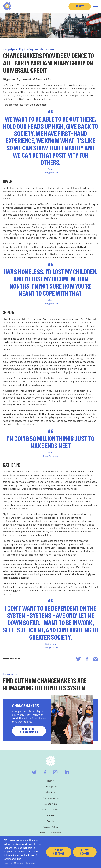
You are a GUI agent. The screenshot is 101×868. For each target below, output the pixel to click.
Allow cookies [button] (85, 852)
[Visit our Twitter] (34, 772)
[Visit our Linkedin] (67, 772)
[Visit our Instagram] (55, 772)
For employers (50, 798)
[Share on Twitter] (79, 659)
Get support (50, 786)
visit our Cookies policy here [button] (20, 863)
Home (50, 781)
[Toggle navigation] (96, 6)
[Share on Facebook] (87, 659)
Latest (51, 815)
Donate (80, 6)
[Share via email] (95, 659)
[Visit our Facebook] (45, 772)
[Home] (8, 6)
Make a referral (51, 810)
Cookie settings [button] (59, 852)
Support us (51, 804)
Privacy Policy (50, 827)
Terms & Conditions (51, 833)
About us (50, 792)
